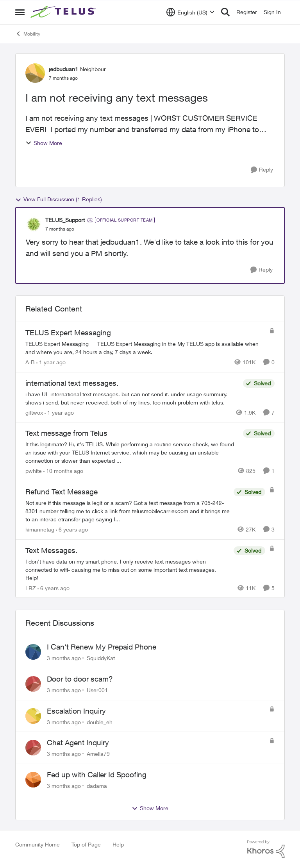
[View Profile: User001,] (33, 684)
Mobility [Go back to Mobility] (28, 34)
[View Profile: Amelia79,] (33, 748)
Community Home (37, 844)
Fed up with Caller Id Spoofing (97, 775)
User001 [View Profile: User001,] (97, 690)
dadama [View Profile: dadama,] (97, 786)
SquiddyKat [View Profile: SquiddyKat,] (101, 658)
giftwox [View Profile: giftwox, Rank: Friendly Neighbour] (34, 412)
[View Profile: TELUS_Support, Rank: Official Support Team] (34, 224)
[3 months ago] (64, 658)
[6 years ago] (72, 529)
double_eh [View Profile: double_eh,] (100, 722)
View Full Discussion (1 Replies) (59, 199)
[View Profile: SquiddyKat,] (33, 652)
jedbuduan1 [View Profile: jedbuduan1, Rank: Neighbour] (63, 69)
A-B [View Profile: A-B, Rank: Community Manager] (30, 362)
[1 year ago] (51, 362)
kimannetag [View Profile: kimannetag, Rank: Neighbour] (40, 529)
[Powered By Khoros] (266, 849)
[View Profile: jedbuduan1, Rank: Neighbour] (35, 73)
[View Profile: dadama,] (33, 780)
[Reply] (262, 170)
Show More (44, 143)
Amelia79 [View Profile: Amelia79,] (98, 754)
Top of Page (86, 844)
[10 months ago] (63, 471)
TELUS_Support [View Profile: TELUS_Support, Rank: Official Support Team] (65, 220)
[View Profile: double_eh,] (33, 716)
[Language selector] (190, 12)
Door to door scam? (80, 679)
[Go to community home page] (64, 12)
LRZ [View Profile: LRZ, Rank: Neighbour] (31, 588)
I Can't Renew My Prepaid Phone (102, 647)
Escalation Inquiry (76, 711)
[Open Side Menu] (20, 12)
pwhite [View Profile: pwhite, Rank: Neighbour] (34, 471)
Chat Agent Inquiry (78, 743)
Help (118, 844)
